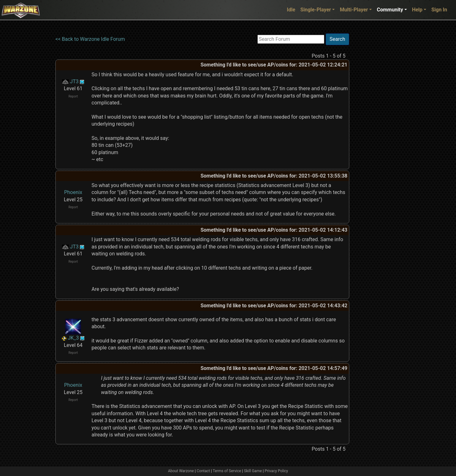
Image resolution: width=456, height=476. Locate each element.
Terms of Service (227, 471)
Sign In (439, 10)
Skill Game (253, 471)
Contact (203, 471)
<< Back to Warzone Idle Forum (90, 39)
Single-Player (316, 10)
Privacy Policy (276, 471)
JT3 (74, 81)
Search (337, 39)
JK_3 (73, 338)
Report (73, 96)
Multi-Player (354, 10)
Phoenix (73, 192)
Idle (291, 10)
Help (417, 10)
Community (390, 10)
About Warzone (181, 471)
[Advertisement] (375, 128)
